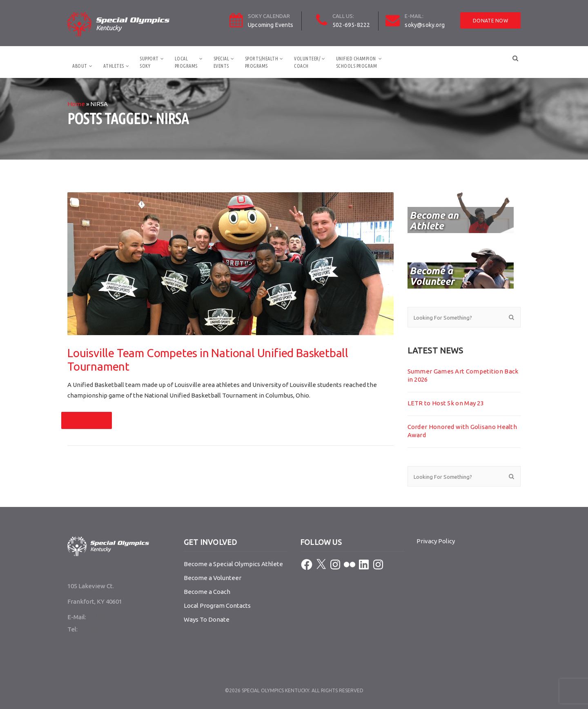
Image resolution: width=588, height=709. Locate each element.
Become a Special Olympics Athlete (233, 564)
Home (76, 104)
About (80, 66)
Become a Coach (207, 592)
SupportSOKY (149, 62)
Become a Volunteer (213, 578)
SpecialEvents (222, 62)
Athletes (114, 66)
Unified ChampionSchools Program (357, 62)
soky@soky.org (425, 25)
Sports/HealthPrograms (262, 62)
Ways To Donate (207, 619)
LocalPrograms (186, 62)
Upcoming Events (271, 25)
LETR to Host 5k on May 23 (446, 403)
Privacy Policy (436, 541)
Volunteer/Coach (307, 62)
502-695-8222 (351, 25)
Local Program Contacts (217, 606)
